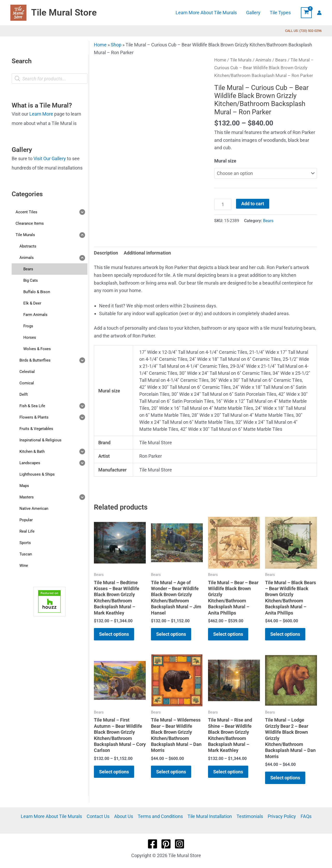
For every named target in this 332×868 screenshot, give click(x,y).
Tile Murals (241, 60)
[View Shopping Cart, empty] (306, 13)
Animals (263, 60)
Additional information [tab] (147, 253)
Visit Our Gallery (50, 158)
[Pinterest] (166, 844)
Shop (116, 45)
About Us (124, 816)
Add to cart (253, 204)
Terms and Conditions (160, 816)
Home (100, 45)
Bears (281, 60)
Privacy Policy (282, 816)
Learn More (41, 114)
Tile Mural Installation (210, 816)
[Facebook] (153, 844)
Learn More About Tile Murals (51, 816)
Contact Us (98, 816)
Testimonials (250, 816)
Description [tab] (106, 253)
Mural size (225, 161)
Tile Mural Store (64, 13)
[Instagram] (179, 844)
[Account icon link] (319, 13)
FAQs (306, 816)
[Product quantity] (223, 204)
